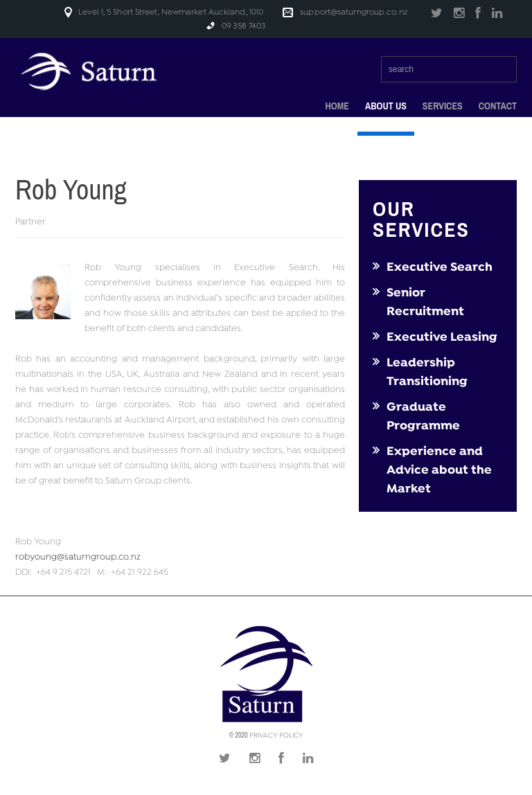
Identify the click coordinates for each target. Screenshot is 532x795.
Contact (498, 106)
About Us (386, 106)
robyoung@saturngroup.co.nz (78, 557)
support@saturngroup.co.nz (354, 12)
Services (443, 106)
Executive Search (440, 267)
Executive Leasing (442, 337)
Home (337, 106)
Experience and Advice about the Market (439, 470)
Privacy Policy (276, 736)
